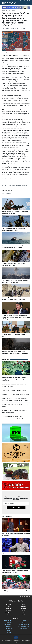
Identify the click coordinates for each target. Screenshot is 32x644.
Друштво (8, 614)
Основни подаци (8, 621)
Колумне (24, 608)
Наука (24, 612)
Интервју (24, 606)
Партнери (24, 621)
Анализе (8, 616)
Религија (8, 626)
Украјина (9, 194)
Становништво (8, 628)
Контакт (24, 623)
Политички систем (8, 625)
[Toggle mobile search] (27, 3)
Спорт (24, 616)
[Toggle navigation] (29, 3)
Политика (8, 608)
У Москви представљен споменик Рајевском (14, 391)
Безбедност (14, 11)
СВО (14, 194)
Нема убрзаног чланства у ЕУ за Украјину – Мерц (15, 395)
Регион (24, 604)
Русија (4, 194)
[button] (30, 3)
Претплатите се (16, 507)
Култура (24, 614)
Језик (8, 630)
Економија (8, 610)
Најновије (8, 604)
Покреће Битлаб (24, 628)
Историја (8, 623)
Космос (24, 610)
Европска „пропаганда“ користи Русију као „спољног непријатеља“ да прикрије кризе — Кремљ (14, 418)
